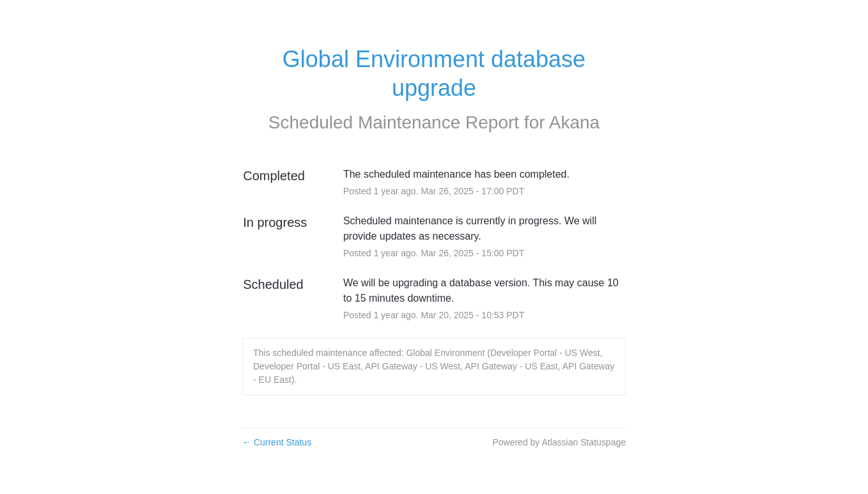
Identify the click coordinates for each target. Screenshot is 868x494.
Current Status (277, 442)
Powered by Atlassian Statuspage (559, 442)
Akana (574, 122)
